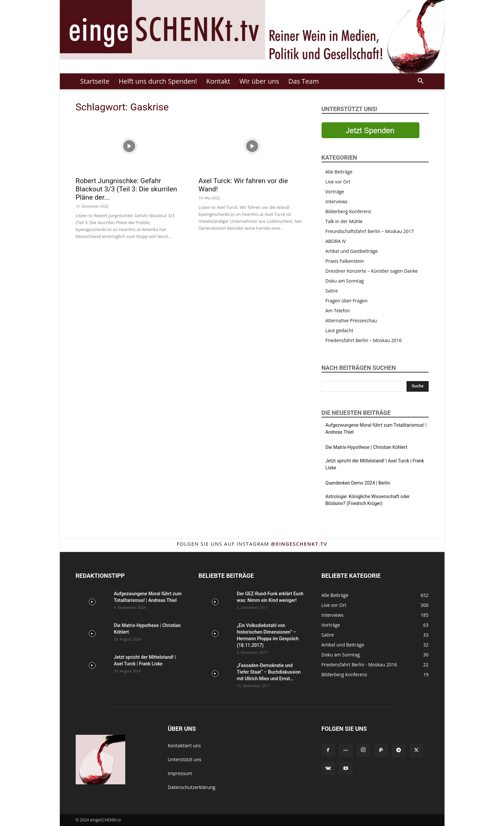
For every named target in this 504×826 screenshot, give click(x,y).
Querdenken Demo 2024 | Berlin (358, 483)
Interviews (337, 201)
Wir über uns (259, 81)
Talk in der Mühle (344, 221)
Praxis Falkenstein (345, 261)
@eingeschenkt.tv (299, 544)
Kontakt (218, 81)
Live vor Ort (338, 182)
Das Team (303, 81)
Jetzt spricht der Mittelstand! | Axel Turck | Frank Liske (375, 464)
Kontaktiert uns (184, 746)
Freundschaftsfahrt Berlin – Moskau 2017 (370, 231)
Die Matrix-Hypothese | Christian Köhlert (367, 447)
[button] (421, 82)
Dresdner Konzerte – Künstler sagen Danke (372, 271)
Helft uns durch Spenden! (158, 81)
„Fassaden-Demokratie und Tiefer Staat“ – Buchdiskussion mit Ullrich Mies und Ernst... (269, 672)
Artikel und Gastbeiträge (352, 251)
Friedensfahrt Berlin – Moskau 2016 (364, 340)
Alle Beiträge (339, 172)
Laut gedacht (339, 330)
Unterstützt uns (185, 759)
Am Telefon (338, 311)
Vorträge (335, 192)
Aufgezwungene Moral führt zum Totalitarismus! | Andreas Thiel (376, 429)
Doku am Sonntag (345, 281)
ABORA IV (336, 241)
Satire (332, 291)
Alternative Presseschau (351, 320)
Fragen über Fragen (347, 301)
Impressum (180, 773)
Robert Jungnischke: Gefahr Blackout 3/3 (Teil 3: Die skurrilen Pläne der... (126, 189)
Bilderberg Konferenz (349, 211)
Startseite (95, 81)
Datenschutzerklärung (192, 787)
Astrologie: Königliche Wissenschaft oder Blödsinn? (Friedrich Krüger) (368, 500)
